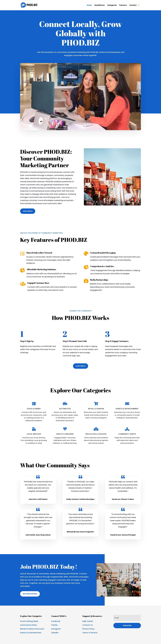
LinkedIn (55, 633)
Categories (112, 5)
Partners (123, 5)
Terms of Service (90, 633)
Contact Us (87, 625)
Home (89, 5)
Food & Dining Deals (29, 621)
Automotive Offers (29, 625)
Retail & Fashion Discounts (32, 629)
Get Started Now (30, 594)
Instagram (56, 629)
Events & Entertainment (31, 633)
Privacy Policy (88, 629)
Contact (133, 5)
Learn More (28, 211)
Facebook (56, 621)
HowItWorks (100, 5)
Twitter (54, 625)
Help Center (88, 621)
